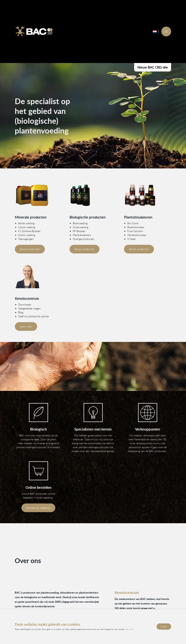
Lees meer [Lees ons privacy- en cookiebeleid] (129, 629)
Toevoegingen (26, 239)
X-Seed (131, 239)
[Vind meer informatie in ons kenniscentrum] (38, 276)
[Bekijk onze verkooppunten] (148, 412)
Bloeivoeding (80, 223)
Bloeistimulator (136, 227)
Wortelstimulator (137, 235)
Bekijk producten (30, 249)
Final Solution (135, 231)
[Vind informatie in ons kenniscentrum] (93, 412)
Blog (21, 312)
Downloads (25, 305)
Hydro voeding (27, 235)
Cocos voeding (27, 227)
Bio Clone (133, 223)
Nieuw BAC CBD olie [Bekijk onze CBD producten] (153, 67)
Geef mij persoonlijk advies (33, 316)
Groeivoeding (80, 227)
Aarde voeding (26, 223)
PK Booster (79, 231)
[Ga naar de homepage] (34, 31)
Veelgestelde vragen (29, 308)
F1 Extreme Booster (29, 231)
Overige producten (83, 239)
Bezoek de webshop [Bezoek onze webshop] (38, 508)
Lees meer (26, 326)
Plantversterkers (82, 235)
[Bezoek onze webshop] (38, 471)
